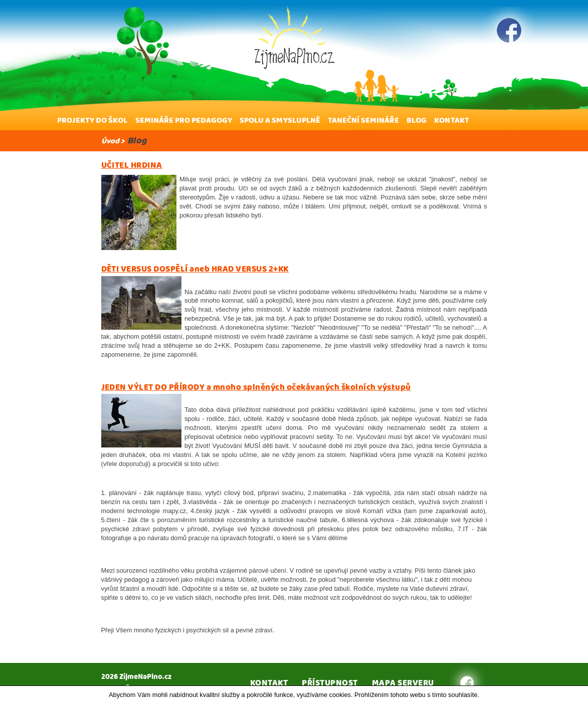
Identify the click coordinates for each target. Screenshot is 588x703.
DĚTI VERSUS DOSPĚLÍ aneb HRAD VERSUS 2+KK (195, 269)
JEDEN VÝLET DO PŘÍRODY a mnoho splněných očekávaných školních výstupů (256, 387)
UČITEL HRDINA (132, 165)
